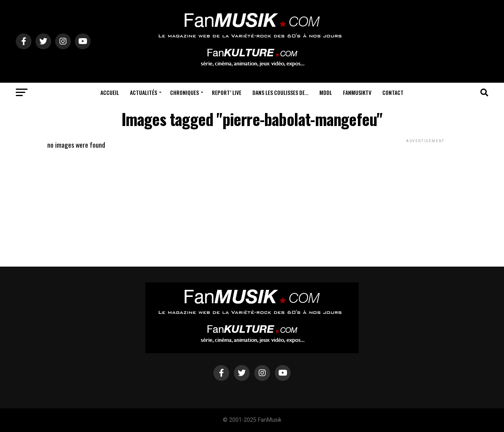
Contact (393, 92)
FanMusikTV (357, 92)
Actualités (144, 92)
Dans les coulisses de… (280, 92)
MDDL (326, 92)
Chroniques (184, 92)
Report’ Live (227, 92)
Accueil (110, 92)
